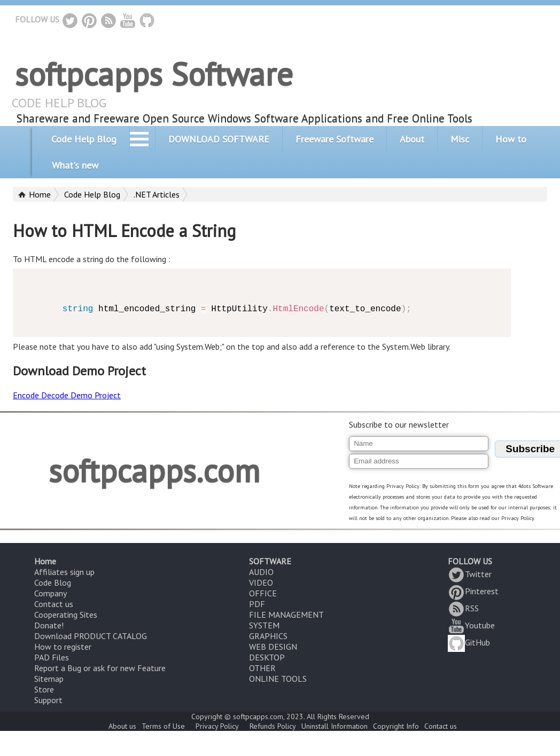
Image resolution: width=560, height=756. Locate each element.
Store (44, 689)
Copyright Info (396, 726)
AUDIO (261, 572)
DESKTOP (267, 657)
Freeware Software (335, 139)
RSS (463, 608)
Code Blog (53, 582)
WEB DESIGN (273, 647)
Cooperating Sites (66, 615)
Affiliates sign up (64, 572)
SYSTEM (264, 625)
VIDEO (261, 582)
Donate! (49, 625)
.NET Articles (157, 194)
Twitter (470, 574)
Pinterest (473, 591)
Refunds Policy (273, 726)
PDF (257, 604)
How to (511, 139)
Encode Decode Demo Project (67, 395)
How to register (63, 647)
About (412, 139)
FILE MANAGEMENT (286, 615)
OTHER (262, 668)
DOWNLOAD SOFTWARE (219, 139)
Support (48, 700)
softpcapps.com (154, 470)
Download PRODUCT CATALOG (91, 636)
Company (50, 593)
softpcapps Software (154, 74)
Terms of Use (163, 726)
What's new (75, 165)
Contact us (54, 604)
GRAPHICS (268, 636)
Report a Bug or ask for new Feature (100, 668)
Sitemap (49, 679)
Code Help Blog (84, 139)
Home (40, 194)
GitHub (469, 642)
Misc (460, 139)
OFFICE (263, 593)
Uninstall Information (335, 726)
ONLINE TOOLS (278, 679)
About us (122, 726)
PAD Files (52, 657)
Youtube (471, 625)
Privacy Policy (217, 726)
